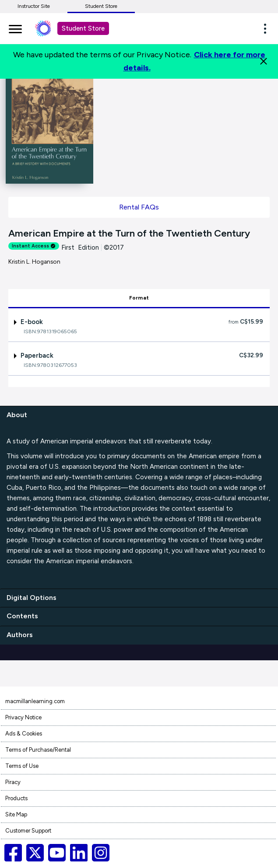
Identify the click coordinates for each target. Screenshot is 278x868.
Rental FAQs (139, 207)
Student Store (101, 6)
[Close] (264, 61)
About (17, 415)
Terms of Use (22, 766)
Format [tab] (139, 298)
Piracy (13, 782)
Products (16, 798)
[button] (267, 28)
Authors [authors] (20, 635)
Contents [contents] (22, 616)
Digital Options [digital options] (32, 598)
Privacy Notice (23, 717)
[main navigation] (15, 28)
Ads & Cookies (24, 734)
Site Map (16, 814)
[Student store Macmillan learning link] (49, 28)
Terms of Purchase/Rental (38, 750)
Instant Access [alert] (34, 246)
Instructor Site (34, 6)
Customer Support (28, 831)
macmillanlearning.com (35, 701)
